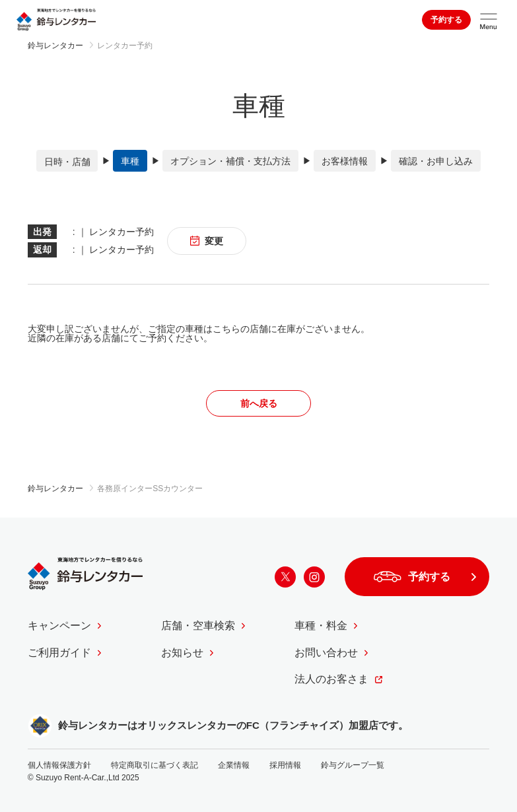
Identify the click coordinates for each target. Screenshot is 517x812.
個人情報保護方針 (59, 764)
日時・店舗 (67, 161)
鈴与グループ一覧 (353, 764)
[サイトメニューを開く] (489, 20)
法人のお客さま (331, 679)
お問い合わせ (326, 652)
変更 (207, 240)
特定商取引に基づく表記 (155, 764)
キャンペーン (59, 626)
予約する (446, 20)
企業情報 (234, 764)
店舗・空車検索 (198, 626)
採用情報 (285, 764)
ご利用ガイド (59, 652)
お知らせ (182, 652)
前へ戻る (259, 403)
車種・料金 (321, 626)
